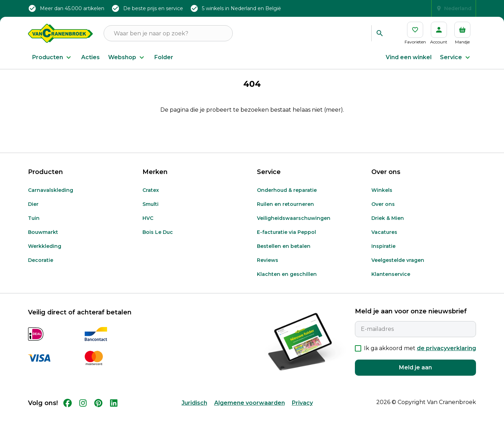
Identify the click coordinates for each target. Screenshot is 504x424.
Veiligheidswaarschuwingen (294, 226)
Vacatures (384, 240)
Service (456, 57)
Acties (90, 57)
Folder (164, 57)
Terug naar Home (252, 141)
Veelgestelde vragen (398, 268)
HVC (148, 226)
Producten (52, 57)
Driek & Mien (388, 226)
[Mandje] (462, 33)
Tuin (34, 226)
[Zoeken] (379, 33)
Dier (33, 212)
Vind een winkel (409, 57)
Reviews (268, 268)
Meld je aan (415, 375)
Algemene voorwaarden (250, 411)
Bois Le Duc (158, 240)
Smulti (150, 212)
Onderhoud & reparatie (287, 198)
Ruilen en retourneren (285, 212)
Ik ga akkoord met (420, 356)
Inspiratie (383, 254)
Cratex (151, 198)
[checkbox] (358, 356)
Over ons (383, 212)
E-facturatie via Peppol (286, 240)
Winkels (382, 198)
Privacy (302, 411)
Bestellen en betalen (284, 254)
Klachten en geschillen (287, 282)
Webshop (127, 57)
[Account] (439, 33)
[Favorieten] (415, 33)
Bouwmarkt (43, 240)
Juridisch (194, 411)
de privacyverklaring (446, 356)
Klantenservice (391, 282)
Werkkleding (45, 254)
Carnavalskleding (51, 198)
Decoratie (41, 268)
